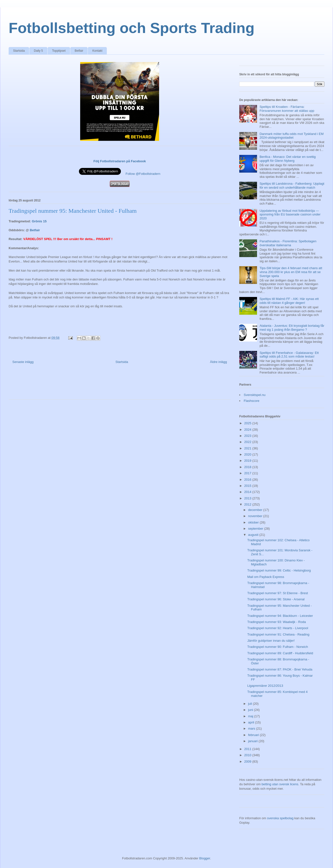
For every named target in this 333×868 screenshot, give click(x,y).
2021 (248, 448)
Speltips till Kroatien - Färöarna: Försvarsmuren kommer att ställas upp (287, 109)
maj (251, 716)
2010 (248, 755)
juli (251, 704)
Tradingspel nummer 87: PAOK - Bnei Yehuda (280, 669)
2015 (248, 486)
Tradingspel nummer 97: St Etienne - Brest (277, 593)
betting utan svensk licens (280, 784)
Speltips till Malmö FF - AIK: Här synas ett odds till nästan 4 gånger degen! (289, 301)
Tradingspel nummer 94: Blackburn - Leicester (280, 616)
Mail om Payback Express (266, 577)
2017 (248, 473)
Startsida (19, 51)
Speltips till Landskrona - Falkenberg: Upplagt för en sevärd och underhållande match (292, 186)
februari (254, 735)
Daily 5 (38, 51)
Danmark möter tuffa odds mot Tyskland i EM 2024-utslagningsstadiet (292, 136)
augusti (254, 535)
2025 (248, 423)
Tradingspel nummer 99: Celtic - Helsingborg (279, 570)
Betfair (79, 51)
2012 (248, 504)
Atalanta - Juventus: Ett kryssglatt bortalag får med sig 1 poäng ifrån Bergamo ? (292, 328)
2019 (248, 461)
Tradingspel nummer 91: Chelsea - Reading (278, 634)
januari (253, 741)
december (256, 510)
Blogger (205, 858)
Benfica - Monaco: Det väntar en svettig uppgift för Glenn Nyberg (288, 159)
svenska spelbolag (280, 818)
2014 (248, 492)
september (256, 529)
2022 (248, 442)
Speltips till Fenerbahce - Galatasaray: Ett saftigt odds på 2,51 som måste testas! (289, 355)
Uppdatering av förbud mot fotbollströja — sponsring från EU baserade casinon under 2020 (290, 214)
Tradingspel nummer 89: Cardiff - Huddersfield (280, 653)
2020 (248, 454)
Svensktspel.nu (255, 395)
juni (251, 710)
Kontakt (97, 51)
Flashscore (252, 401)
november (256, 516)
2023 (248, 436)
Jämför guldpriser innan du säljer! (271, 641)
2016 (248, 480)
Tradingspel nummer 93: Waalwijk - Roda (276, 622)
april (252, 722)
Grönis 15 (39, 221)
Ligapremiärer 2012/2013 (265, 686)
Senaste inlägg (23, 362)
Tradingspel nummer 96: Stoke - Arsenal (276, 599)
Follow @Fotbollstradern (143, 174)
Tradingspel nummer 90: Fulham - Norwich (277, 647)
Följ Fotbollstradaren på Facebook (120, 161)
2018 (248, 467)
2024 (248, 430)
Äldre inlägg (218, 362)
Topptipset (59, 51)
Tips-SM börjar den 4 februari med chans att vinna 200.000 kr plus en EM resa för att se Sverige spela (291, 272)
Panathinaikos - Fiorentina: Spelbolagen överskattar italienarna (288, 243)
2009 (248, 762)
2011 (248, 749)
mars (252, 729)
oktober (254, 522)
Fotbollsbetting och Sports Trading (132, 28)
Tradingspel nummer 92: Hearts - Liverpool (278, 628)
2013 (248, 498)
